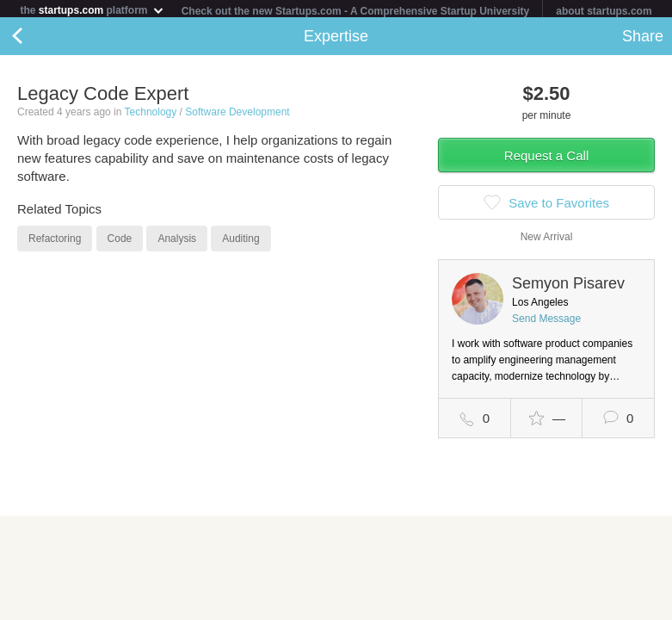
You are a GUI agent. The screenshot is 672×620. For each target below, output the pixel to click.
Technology (151, 115)
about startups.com (604, 11)
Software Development (237, 115)
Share (643, 40)
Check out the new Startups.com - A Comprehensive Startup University (356, 11)
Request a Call (546, 159)
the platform (92, 10)
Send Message (546, 322)
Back (34, 40)
